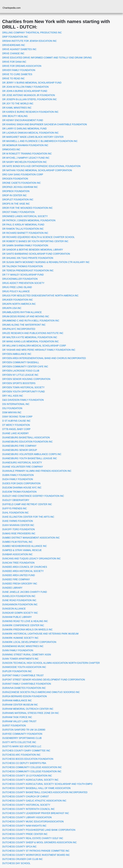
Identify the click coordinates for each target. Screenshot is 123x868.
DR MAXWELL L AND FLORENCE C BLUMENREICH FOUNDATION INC (40, 141)
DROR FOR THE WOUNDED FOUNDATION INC (27, 208)
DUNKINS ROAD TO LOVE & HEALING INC (25, 621)
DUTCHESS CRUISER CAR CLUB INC (23, 859)
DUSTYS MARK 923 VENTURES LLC (22, 746)
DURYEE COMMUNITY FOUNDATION (22, 734)
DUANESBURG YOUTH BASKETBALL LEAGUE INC (30, 458)
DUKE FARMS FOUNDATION (18, 521)
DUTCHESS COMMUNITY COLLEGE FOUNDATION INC (32, 771)
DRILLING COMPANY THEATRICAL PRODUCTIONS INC (32, 33)
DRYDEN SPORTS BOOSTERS (19, 383)
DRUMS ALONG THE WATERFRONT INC (24, 325)
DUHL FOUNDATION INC (16, 513)
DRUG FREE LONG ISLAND (17, 287)
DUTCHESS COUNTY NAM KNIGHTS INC (24, 826)
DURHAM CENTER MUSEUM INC (20, 705)
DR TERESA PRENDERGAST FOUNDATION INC (28, 271)
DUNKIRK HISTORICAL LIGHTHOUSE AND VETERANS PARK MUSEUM (40, 634)
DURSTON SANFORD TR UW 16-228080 (24, 730)
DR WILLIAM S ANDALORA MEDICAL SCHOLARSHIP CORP (34, 346)
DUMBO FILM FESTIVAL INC (17, 542)
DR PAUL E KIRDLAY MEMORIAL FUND (23, 225)
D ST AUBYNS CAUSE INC (16, 421)
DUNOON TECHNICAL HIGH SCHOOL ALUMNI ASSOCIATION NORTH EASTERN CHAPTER (51, 663)
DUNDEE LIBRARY (12, 588)
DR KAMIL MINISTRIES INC (17, 108)
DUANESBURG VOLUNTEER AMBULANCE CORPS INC (32, 454)
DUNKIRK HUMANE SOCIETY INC (20, 638)
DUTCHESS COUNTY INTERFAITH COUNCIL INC (28, 809)
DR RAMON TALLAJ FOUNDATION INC (23, 229)
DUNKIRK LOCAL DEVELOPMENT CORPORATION (29, 642)
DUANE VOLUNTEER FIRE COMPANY (23, 467)
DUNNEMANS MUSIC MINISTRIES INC (23, 646)
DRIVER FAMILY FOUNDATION (19, 70)
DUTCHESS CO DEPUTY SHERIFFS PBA (24, 763)
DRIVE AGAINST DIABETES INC (19, 49)
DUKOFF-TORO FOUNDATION (19, 529)
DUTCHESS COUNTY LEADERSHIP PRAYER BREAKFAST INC (36, 813)
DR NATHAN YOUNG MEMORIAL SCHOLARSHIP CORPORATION (37, 170)
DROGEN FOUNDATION (15, 179)
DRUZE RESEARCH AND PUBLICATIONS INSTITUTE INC (33, 333)
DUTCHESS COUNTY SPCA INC (19, 847)
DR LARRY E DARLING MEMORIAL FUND (24, 129)
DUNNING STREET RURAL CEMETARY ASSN (27, 655)
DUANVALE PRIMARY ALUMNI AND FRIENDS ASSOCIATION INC (37, 471)
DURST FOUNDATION (14, 726)
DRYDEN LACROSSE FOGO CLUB (21, 371)
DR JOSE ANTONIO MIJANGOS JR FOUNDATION (29, 95)
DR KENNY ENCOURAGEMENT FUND (23, 120)
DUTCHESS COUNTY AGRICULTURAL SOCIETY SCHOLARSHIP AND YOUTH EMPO (47, 784)
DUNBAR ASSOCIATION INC (17, 554)
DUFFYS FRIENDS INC (15, 508)
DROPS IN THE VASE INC (16, 204)
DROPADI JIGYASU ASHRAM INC (20, 187)
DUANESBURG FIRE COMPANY (19, 446)
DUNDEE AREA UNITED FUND (19, 575)
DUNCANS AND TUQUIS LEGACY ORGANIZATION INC (32, 559)
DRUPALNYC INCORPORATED (19, 329)
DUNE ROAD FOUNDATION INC (19, 600)
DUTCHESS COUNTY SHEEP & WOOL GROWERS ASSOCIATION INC (40, 842)
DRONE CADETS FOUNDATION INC (22, 183)
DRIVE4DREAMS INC (14, 45)
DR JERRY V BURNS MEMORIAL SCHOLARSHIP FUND (32, 83)
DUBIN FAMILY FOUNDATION (18, 475)
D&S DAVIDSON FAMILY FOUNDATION (23, 400)
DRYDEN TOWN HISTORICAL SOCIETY (23, 387)
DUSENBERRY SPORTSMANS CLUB (22, 738)
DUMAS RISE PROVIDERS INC (19, 534)
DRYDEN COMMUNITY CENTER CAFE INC (25, 367)
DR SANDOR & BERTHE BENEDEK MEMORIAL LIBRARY (33, 250)
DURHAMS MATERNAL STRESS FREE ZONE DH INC (31, 713)
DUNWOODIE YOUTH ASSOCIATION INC (24, 667)
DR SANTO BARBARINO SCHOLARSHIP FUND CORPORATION (36, 254)
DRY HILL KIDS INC (13, 396)
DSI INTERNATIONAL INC (16, 404)
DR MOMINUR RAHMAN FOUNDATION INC (25, 145)
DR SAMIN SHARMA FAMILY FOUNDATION (25, 246)
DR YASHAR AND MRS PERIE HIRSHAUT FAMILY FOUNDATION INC (39, 350)
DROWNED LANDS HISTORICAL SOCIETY (25, 216)
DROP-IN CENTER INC (14, 195)
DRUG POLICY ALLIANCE (16, 291)
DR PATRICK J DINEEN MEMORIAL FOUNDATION (29, 220)
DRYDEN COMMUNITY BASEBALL (21, 362)
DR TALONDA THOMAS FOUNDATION (23, 266)
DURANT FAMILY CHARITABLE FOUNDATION (27, 684)
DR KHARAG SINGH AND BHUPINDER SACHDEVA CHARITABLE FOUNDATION (45, 124)
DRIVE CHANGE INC (13, 53)
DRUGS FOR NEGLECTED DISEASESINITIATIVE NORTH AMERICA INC (40, 296)
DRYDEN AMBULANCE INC (17, 354)
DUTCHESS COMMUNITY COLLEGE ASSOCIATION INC (32, 767)
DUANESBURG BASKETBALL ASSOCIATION (26, 438)
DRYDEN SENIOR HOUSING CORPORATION (26, 379)
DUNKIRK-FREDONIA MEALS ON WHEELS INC (27, 630)
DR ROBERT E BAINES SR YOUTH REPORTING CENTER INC (35, 241)
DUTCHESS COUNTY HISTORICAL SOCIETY (26, 805)
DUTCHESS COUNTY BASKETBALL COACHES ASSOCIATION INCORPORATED (45, 792)
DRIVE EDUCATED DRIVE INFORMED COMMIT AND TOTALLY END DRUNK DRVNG (47, 58)
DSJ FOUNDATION (12, 408)
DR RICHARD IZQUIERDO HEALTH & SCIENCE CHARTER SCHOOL (38, 237)
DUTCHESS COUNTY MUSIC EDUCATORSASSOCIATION (33, 822)
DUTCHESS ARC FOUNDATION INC (21, 755)
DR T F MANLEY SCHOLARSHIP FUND (23, 275)
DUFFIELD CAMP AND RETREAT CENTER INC (27, 504)
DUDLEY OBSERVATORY (16, 500)
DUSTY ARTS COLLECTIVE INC (19, 742)
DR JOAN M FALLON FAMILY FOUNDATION (25, 87)
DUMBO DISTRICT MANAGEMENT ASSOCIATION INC (31, 538)
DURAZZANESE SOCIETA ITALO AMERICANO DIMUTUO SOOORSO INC (41, 692)
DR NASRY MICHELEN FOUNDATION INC (25, 162)
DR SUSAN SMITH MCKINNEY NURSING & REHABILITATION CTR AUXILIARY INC (46, 262)
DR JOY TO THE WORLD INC (18, 104)
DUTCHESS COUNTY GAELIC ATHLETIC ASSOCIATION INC (34, 801)
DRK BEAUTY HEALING (15, 116)
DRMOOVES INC (11, 149)
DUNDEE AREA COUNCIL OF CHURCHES (25, 567)
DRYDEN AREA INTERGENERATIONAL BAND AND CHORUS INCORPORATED (44, 358)
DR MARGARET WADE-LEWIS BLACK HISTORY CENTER (33, 137)
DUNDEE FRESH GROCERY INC (20, 584)
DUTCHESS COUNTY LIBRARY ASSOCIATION (27, 817)
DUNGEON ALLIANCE (14, 609)
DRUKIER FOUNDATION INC (18, 300)
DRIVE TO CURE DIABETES (17, 74)
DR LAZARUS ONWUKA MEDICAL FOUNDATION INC (30, 133)
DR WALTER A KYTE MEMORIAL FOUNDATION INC (30, 337)
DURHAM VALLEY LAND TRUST (19, 721)
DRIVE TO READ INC (13, 79)
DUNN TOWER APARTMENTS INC (20, 659)
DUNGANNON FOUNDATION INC (20, 605)
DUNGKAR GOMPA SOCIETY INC (20, 613)
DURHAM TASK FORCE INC (17, 717)
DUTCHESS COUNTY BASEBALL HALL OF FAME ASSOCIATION (36, 788)
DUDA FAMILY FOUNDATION (18, 479)
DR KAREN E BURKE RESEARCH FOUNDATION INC (30, 112)
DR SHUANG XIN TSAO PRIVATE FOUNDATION (28, 258)
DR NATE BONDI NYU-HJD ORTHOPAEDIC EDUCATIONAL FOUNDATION (41, 166)
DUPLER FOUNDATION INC (17, 671)
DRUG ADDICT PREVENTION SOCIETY (23, 283)
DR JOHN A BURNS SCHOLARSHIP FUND (25, 91)
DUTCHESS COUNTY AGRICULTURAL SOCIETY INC (30, 780)
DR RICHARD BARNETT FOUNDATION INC (25, 233)
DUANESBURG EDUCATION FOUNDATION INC (27, 442)
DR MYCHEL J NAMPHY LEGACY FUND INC (26, 158)
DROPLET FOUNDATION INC (18, 200)
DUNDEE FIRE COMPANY (16, 579)
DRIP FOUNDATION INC (15, 37)
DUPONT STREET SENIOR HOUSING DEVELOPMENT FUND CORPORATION (44, 680)
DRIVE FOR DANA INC (14, 62)
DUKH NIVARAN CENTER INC (18, 525)
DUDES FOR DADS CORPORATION (21, 483)
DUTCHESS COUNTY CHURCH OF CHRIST (26, 797)
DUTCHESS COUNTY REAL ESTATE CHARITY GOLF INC (33, 838)
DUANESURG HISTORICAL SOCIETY (22, 463)
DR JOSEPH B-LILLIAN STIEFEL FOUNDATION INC (30, 99)
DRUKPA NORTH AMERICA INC (19, 304)
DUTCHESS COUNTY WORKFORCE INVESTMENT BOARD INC (36, 855)
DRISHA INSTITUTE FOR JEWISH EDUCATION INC (29, 41)
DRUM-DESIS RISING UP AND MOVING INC (26, 316)
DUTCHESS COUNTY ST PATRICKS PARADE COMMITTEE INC (36, 851)
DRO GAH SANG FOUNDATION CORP (23, 175)
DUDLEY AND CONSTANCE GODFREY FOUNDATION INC (33, 496)
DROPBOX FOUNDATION (16, 191)
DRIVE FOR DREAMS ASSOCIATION (22, 66)
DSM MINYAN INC (12, 412)
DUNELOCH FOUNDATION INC (19, 596)
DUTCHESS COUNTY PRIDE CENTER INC (25, 834)
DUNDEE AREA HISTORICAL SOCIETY (23, 571)
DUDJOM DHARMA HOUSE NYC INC (22, 488)
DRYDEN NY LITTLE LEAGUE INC (20, 375)
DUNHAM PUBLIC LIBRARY (17, 617)
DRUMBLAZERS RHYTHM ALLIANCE (22, 312)
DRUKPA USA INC (12, 308)
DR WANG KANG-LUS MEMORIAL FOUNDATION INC (30, 342)
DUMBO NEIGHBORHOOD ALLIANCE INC (25, 546)
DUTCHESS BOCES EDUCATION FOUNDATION (28, 759)
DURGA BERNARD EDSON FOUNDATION (25, 696)
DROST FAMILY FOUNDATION (18, 212)
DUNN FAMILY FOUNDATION (18, 650)
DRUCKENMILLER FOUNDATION (20, 279)
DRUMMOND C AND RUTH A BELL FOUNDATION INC (31, 321)
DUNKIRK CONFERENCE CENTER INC (23, 625)
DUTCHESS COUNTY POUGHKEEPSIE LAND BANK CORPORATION (39, 830)
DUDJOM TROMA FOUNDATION (19, 492)
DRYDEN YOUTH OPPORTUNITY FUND (24, 392)
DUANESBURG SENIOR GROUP (20, 450)
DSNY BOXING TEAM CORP (17, 417)
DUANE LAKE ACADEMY (16, 433)
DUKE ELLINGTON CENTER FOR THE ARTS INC (28, 517)
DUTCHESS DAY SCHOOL (16, 863)
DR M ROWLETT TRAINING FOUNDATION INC (27, 154)
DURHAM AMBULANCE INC (17, 701)
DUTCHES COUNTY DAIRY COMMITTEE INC (26, 751)
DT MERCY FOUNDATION (16, 425)
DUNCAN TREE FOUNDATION (18, 563)
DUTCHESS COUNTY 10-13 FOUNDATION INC (27, 776)
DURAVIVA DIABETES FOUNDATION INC (24, 688)
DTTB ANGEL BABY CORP (16, 429)
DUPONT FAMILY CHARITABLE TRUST (23, 675)
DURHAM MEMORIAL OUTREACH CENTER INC (28, 709)
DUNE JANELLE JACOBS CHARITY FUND (25, 592)
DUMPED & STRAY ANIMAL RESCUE (22, 550)
